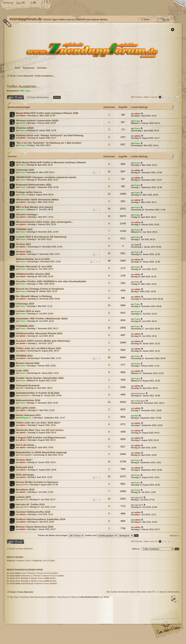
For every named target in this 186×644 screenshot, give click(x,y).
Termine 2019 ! (24, 460)
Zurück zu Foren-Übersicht (21, 549)
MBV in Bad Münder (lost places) (34, 207)
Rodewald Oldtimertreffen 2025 (33, 185)
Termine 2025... (24, 252)
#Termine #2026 (25, 128)
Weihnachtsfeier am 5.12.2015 (33, 259)
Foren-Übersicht (93, 50)
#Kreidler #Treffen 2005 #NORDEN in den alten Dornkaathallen (51, 281)
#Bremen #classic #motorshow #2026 (37, 121)
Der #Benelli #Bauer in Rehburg (34, 296)
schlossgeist (140, 401)
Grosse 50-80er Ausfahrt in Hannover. (37, 482)
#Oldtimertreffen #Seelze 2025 (33, 274)
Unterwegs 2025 (25, 170)
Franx (28, 91)
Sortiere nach (101, 535)
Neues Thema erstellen (15, 97)
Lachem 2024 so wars (28, 311)
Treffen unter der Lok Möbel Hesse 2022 (38, 348)
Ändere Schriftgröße (21, 3)
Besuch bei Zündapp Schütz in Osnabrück (40, 289)
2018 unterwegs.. (25, 475)
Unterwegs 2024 (25, 304)
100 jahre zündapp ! (27, 214)
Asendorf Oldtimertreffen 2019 (33, 512)
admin (23, 116)
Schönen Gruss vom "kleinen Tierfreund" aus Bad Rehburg (49, 135)
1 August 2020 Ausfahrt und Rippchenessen (41, 438)
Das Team (14, 597)
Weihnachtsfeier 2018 (28, 400)
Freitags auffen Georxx (29, 192)
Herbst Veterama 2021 (28, 415)
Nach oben (175, 599)
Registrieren (29, 68)
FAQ (34, 3)
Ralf (22, 91)
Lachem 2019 (23, 497)
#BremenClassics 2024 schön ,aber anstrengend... (44, 222)
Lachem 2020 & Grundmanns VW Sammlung (41, 237)
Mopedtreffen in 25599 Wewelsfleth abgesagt (41, 452)
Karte (18, 68)
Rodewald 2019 (24, 467)
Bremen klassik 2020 (28, 363)
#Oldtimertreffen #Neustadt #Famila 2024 (39, 333)
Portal (13, 76)
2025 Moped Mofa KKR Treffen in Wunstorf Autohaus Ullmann (51, 162)
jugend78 (24, 485)
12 (177, 97)
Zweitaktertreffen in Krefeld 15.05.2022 (38, 393)
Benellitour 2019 (25, 490)
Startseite (8, 3)
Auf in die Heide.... (26, 445)
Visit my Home (168, 631)
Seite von (150, 97)
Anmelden (42, 68)
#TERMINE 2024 (25, 326)
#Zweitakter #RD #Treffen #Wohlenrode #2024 (42, 319)
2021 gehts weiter (26, 408)
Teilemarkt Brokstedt (28, 385)
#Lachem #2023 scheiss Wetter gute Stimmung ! (43, 341)
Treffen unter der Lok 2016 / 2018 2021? (38, 423)
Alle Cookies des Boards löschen (121, 592)
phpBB (48, 621)
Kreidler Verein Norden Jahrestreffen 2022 (40, 378)
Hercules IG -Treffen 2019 (30, 504)
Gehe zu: (136, 549)
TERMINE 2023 (24, 356)
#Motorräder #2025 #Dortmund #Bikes (37, 200)
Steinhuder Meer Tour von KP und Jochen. (40, 430)
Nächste (173, 536)
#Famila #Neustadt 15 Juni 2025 (34, 267)
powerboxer (25, 395)
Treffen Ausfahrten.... (45, 76)
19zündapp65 (26, 455)
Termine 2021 (23, 244)
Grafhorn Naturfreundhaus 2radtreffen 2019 (41, 519)
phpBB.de (51, 597)
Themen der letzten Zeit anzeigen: (61, 535)
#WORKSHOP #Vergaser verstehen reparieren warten (46, 177)
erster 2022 (22, 371)
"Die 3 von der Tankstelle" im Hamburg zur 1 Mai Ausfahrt (49, 143)
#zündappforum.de (64, 622)
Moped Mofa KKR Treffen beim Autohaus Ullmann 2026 (47, 113)
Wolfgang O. (26, 418)
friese (137, 282)
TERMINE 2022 (24, 229)
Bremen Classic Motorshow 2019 (35, 527)
